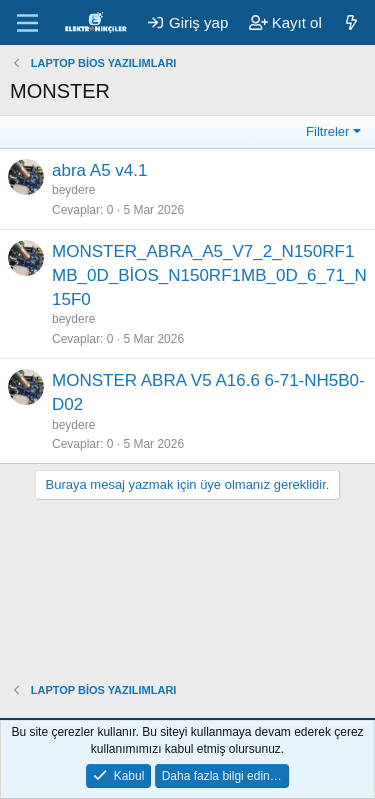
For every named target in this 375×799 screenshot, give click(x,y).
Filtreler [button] (327, 131)
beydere (73, 190)
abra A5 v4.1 (99, 170)
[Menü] (27, 23)
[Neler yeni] (351, 22)
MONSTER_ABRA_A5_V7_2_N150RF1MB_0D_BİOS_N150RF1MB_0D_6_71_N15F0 (209, 275)
